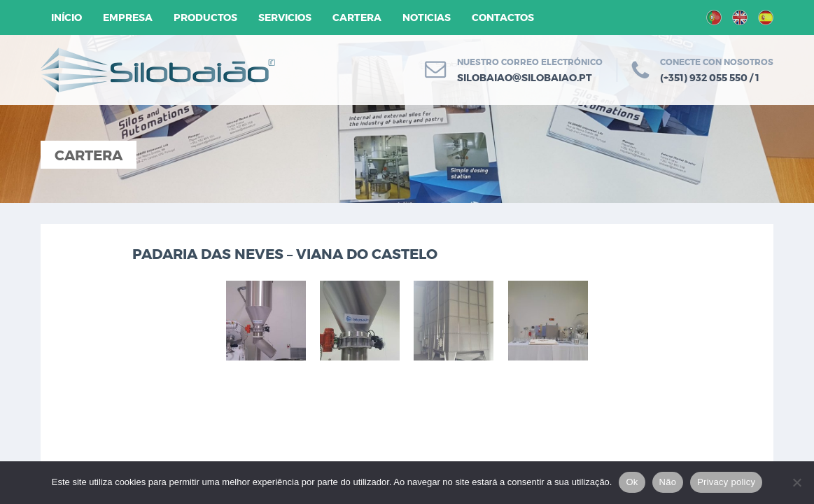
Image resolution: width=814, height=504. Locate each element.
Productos (205, 17)
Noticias (427, 17)
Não (668, 482)
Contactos (503, 17)
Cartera (357, 17)
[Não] (797, 482)
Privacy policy (726, 482)
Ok (632, 482)
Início (66, 17)
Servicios (285, 17)
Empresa (128, 17)
